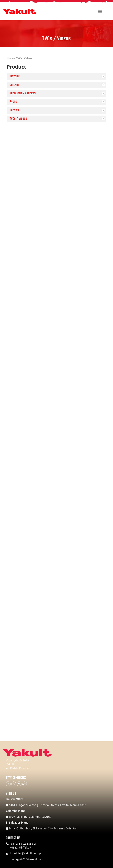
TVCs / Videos (18, 119)
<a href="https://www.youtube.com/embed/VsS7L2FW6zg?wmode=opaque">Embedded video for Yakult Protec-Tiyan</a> (56, 294)
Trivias (14, 110)
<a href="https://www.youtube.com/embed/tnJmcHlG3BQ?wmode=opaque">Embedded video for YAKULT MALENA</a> (56, 228)
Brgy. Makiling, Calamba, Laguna (29, 817)
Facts (13, 102)
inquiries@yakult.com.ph (26, 853)
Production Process (23, 93)
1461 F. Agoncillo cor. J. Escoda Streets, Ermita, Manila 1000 (46, 805)
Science (14, 85)
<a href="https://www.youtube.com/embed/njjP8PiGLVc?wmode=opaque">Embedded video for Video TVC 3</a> (56, 426)
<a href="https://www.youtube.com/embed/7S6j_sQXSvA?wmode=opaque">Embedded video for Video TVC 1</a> (56, 360)
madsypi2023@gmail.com (26, 859)
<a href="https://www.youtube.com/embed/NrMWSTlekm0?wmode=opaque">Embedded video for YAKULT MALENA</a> (56, 492)
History (15, 76)
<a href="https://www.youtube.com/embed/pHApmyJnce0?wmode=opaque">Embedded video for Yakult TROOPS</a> (56, 624)
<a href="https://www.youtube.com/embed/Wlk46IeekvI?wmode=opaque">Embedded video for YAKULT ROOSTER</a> (56, 558)
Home (10, 58)
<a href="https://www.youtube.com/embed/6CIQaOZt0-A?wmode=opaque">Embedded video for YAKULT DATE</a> (56, 162)
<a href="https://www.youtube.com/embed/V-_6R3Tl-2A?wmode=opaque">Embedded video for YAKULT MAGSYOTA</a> (56, 690)
